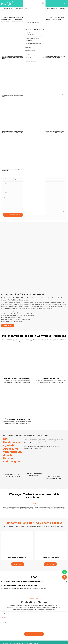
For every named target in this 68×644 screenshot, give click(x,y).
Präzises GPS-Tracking (51, 378)
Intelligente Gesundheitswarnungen (17, 378)
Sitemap (36, 641)
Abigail (34, 501)
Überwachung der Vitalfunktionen (17, 419)
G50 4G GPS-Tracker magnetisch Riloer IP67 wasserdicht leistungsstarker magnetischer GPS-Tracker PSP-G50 (51, 95)
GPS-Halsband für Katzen (17, 555)
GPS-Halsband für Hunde (51, 555)
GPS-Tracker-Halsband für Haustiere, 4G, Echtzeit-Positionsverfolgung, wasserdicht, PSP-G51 (51, 169)
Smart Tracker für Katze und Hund (23, 295)
